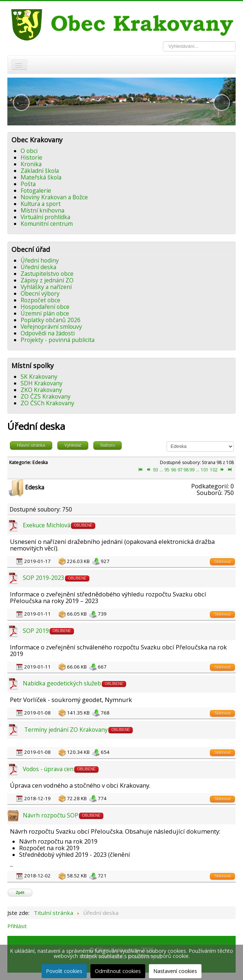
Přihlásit (17, 926)
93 (156, 470)
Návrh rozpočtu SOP (51, 815)
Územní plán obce (45, 313)
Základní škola (40, 171)
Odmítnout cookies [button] (118, 971)
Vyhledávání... (163, 41)
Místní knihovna (42, 210)
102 (214, 470)
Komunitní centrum (47, 224)
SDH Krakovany (42, 383)
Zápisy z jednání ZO (47, 280)
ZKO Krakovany (41, 390)
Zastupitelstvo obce (47, 274)
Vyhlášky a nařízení (46, 287)
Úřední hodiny (40, 260)
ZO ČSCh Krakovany (47, 403)
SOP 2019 (36, 631)
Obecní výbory (40, 293)
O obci (29, 151)
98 (186, 470)
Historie (31, 157)
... (161, 470)
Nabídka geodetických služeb (62, 683)
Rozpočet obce (40, 300)
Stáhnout (222, 562)
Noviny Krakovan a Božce (54, 197)
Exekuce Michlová (47, 525)
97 (180, 470)
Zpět (20, 892)
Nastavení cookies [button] (175, 971)
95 (167, 470)
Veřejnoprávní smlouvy (51, 327)
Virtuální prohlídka (45, 217)
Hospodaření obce (45, 307)
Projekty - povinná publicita (58, 340)
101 (205, 470)
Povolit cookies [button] (64, 971)
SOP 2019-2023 (44, 578)
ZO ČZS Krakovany (46, 396)
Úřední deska (38, 267)
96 (174, 470)
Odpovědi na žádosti (48, 333)
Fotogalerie (36, 190)
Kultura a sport (41, 204)
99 (192, 470)
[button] (21, 103)
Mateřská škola (41, 177)
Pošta (28, 184)
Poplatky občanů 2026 (51, 320)
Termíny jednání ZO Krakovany (65, 730)
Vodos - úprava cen (48, 769)
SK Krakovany (39, 377)
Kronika (31, 164)
